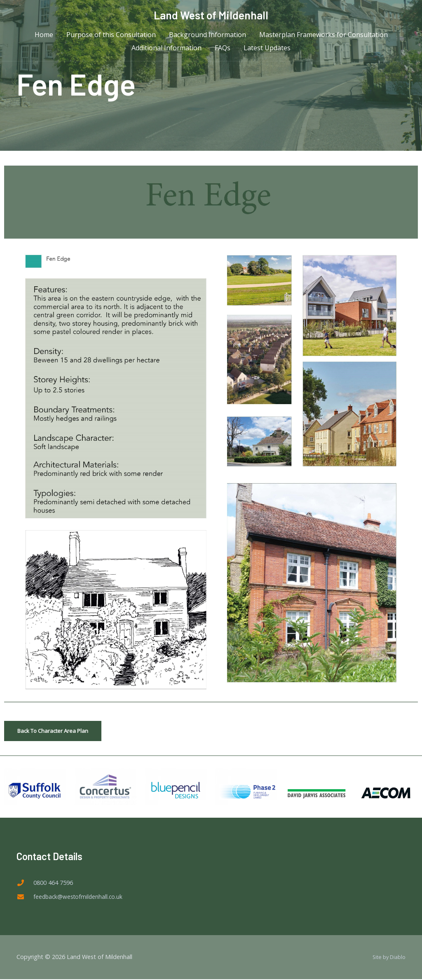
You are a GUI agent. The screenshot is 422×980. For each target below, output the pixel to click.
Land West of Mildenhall (211, 15)
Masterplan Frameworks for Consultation (324, 37)
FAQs (223, 50)
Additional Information (166, 50)
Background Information (207, 37)
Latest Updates (267, 50)
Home (44, 37)
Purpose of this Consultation (111, 37)
